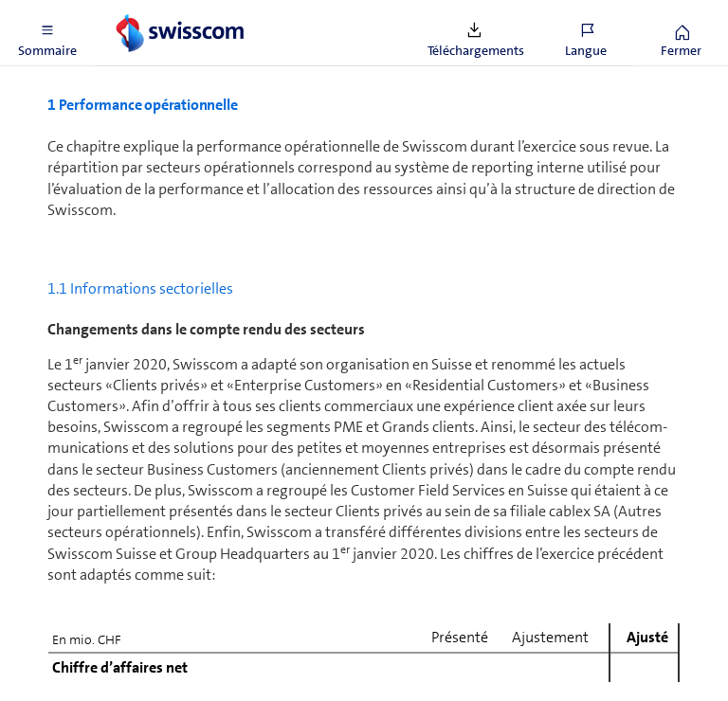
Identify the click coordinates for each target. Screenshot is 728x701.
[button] (47, 33)
